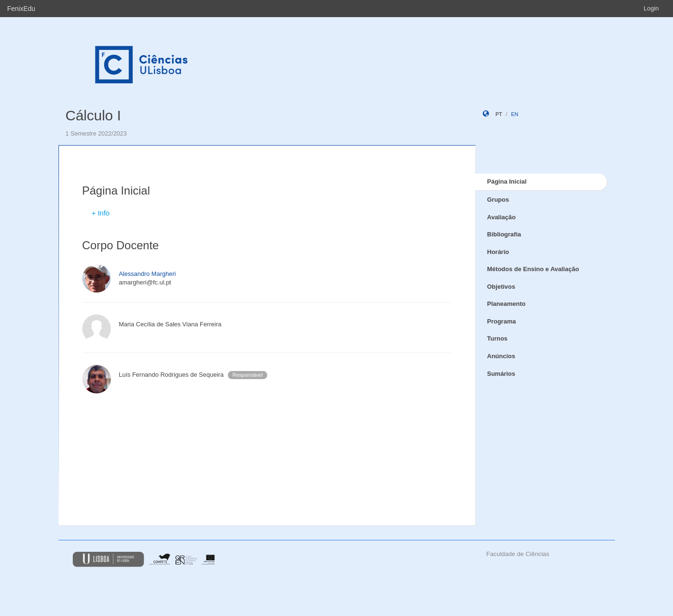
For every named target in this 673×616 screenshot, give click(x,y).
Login (651, 8)
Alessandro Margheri (147, 274)
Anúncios (501, 356)
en (514, 114)
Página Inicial (507, 181)
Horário (498, 252)
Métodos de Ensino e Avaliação (533, 269)
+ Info (101, 213)
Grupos (498, 200)
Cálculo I (93, 115)
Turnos (497, 338)
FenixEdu (21, 9)
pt (499, 114)
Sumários (501, 374)
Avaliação (501, 217)
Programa (502, 321)
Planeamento (506, 304)
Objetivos (501, 287)
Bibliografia (504, 234)
